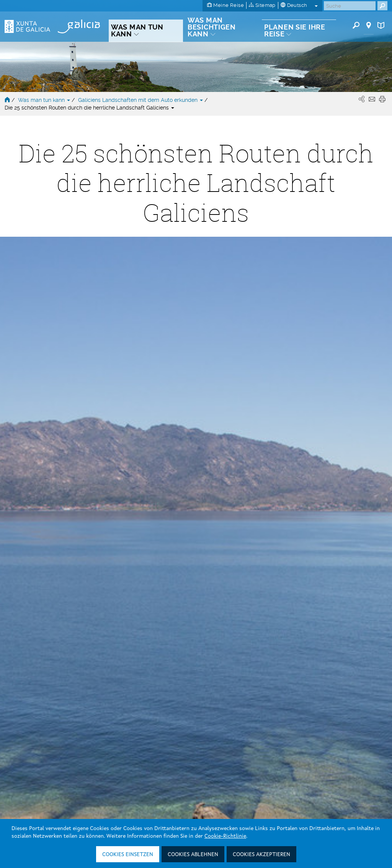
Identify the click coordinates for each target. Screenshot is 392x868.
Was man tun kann (45, 100)
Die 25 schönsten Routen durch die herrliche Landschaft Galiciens (89, 108)
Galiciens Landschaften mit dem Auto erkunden (141, 100)
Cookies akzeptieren (261, 855)
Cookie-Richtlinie (225, 836)
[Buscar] (350, 6)
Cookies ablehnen (193, 855)
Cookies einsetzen (128, 855)
